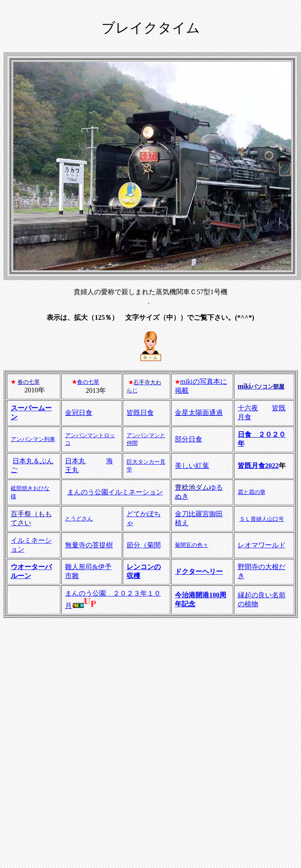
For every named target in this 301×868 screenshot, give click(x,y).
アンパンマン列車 (33, 439)
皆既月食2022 (258, 466)
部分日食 (189, 439)
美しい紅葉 (192, 466)
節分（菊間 (144, 545)
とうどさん (79, 519)
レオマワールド (262, 545)
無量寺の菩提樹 (89, 545)
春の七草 (88, 382)
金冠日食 (79, 413)
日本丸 (75, 461)
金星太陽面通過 (199, 413)
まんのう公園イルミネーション (115, 492)
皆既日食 (140, 413)
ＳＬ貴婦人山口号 (262, 519)
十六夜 (248, 408)
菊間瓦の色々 (192, 545)
